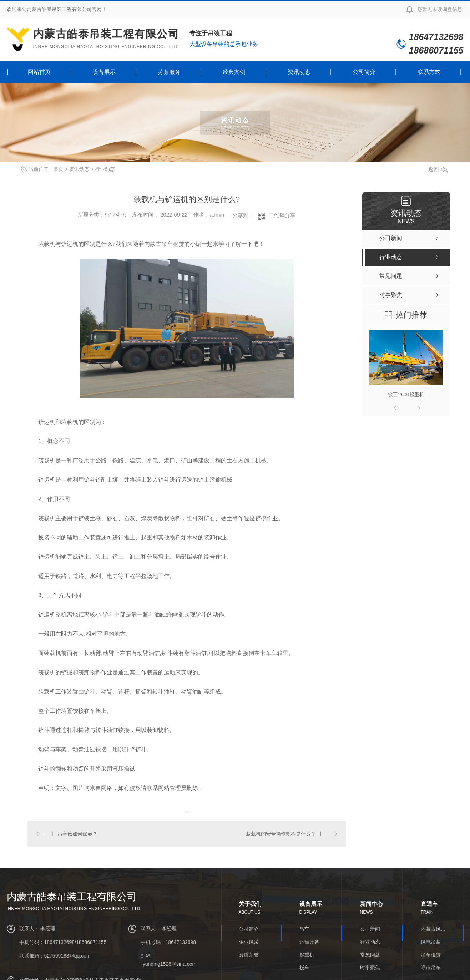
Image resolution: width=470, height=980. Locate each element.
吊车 (304, 929)
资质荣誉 (249, 955)
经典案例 (234, 72)
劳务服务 (169, 72)
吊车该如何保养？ (77, 834)
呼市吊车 (431, 968)
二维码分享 (282, 215)
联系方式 (429, 72)
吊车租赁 (431, 955)
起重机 (307, 955)
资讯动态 (299, 72)
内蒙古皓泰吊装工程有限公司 (106, 39)
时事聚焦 (370, 968)
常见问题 (370, 955)
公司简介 (364, 72)
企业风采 (249, 942)
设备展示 (104, 72)
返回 (438, 169)
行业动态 (105, 169)
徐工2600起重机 (406, 395)
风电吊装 (431, 942)
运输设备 (309, 942)
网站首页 (39, 72)
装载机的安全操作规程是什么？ (281, 834)
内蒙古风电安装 (433, 929)
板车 (304, 968)
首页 (59, 169)
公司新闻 (370, 929)
